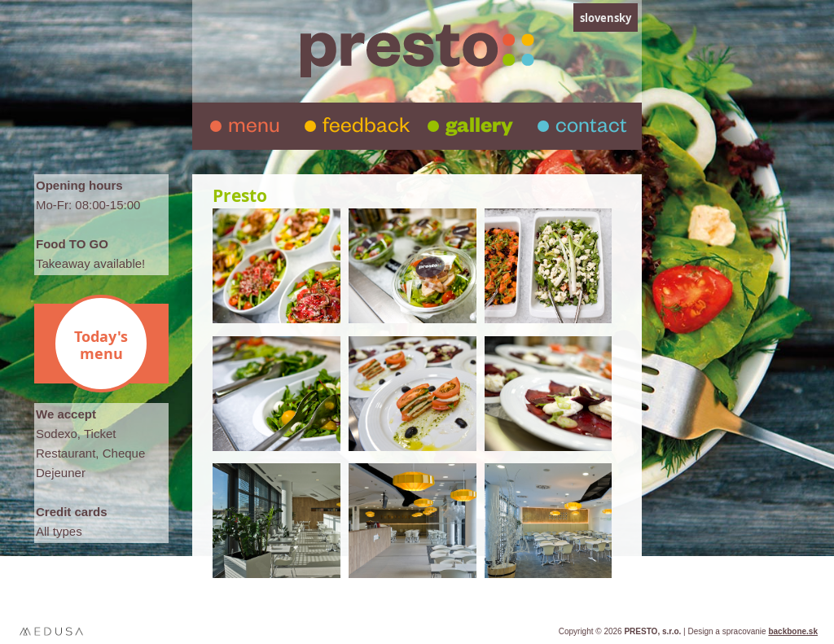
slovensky (606, 18)
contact (591, 129)
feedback (366, 129)
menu (254, 129)
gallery (479, 129)
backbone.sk (793, 631)
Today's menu (101, 345)
